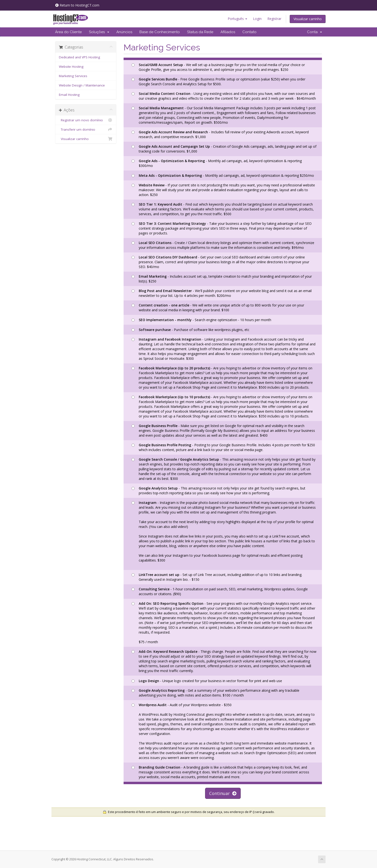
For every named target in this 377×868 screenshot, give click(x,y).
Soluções (99, 32)
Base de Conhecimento (160, 32)
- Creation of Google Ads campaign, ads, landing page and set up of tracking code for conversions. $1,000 (224, 149)
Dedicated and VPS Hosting (79, 57)
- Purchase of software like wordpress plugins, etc (190, 330)
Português (237, 19)
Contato (249, 32)
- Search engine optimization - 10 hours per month (201, 320)
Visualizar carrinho (308, 19)
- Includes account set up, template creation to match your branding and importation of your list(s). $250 (222, 279)
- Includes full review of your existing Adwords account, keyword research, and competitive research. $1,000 (220, 134)
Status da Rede (200, 32)
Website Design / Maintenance (82, 85)
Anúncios (124, 32)
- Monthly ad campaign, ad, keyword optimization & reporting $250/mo (223, 175)
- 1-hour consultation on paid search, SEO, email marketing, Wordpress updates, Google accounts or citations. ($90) (220, 591)
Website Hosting (71, 67)
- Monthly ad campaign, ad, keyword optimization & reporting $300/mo (217, 163)
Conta (314, 32)
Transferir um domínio (86, 129)
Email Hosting (69, 95)
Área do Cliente (68, 32)
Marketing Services (73, 76)
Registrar (274, 19)
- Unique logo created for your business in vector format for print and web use (207, 681)
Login (257, 19)
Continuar (223, 793)
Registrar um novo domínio (86, 120)
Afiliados (228, 32)
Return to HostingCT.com (77, 5)
